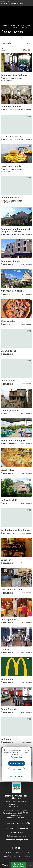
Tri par (14, 50)
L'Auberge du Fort (10, 411)
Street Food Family (11, 166)
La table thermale (10, 198)
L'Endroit (6, 649)
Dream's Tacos (9, 351)
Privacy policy (17, 757)
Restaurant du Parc (11, 107)
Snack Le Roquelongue (13, 440)
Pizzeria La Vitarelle (12, 590)
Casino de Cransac (11, 137)
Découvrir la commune (14, 26)
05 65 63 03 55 (18, 806)
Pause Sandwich (10, 709)
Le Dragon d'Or (9, 620)
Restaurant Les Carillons (14, 75)
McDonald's (7, 679)
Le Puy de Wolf (9, 500)
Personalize (16, 770)
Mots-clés (7, 43)
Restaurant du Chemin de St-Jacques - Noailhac (16, 230)
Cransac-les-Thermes (12, 3)
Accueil (4, 25)
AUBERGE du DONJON (13, 291)
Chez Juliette (8, 321)
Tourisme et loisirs (26, 26)
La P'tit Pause (8, 381)
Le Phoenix (7, 739)
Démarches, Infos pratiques (19, 865)
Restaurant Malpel (11, 261)
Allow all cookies (16, 763)
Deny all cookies (17, 776)
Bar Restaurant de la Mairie (15, 530)
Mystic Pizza (8, 470)
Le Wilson (6, 560)
